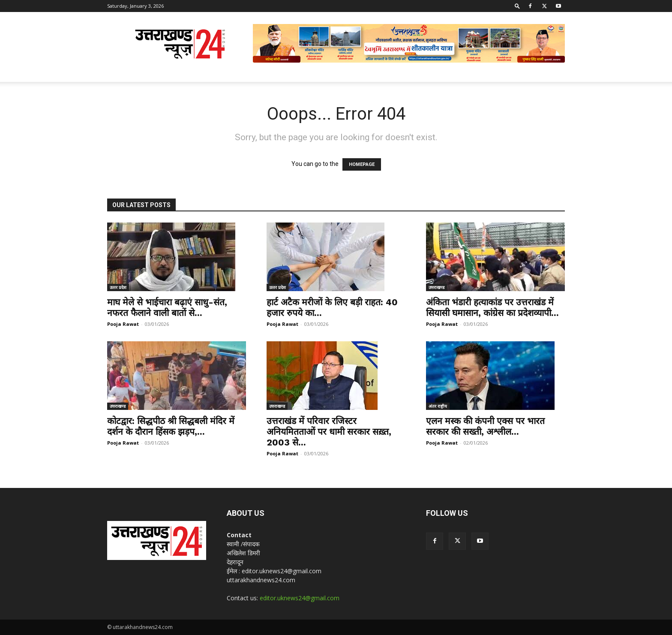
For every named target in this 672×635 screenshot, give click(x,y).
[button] (517, 6)
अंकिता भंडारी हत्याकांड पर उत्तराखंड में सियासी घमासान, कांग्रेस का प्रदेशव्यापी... (492, 307)
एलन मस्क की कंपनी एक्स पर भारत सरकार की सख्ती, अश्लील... (485, 426)
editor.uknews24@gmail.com (300, 598)
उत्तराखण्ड (436, 287)
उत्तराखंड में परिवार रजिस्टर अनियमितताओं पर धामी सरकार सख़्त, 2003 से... (329, 432)
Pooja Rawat (123, 324)
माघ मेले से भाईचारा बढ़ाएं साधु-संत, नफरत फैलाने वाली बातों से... (167, 307)
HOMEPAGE (362, 164)
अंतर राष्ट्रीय (438, 406)
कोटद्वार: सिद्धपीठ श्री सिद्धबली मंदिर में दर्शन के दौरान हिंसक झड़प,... (171, 426)
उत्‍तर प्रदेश (118, 287)
